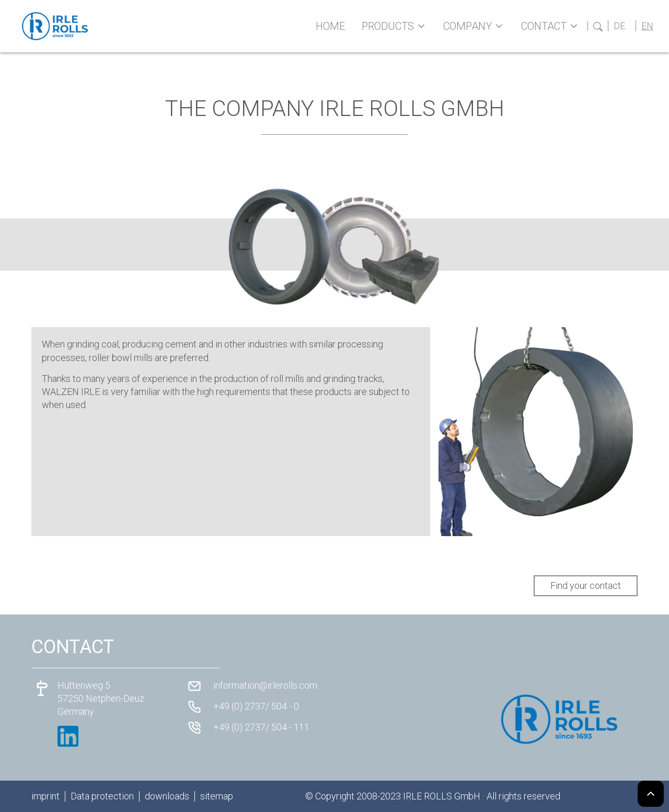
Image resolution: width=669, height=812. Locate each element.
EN (647, 26)
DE (619, 26)
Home (330, 26)
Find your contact (586, 585)
